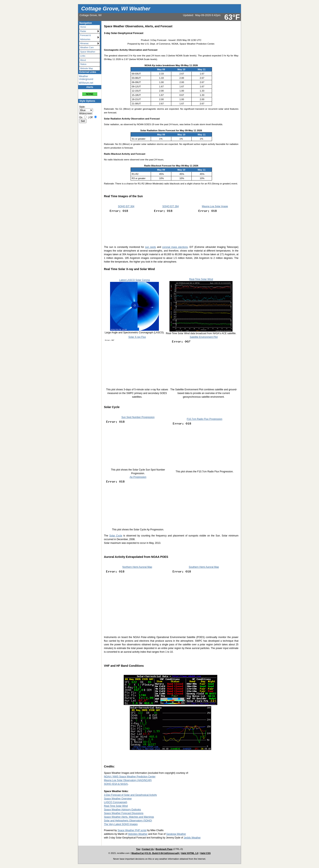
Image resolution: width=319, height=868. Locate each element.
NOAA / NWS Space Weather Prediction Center (130, 777)
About (83, 60)
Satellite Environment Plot (204, 337)
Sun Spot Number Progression (138, 417)
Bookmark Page (164, 849)
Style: (82, 107)
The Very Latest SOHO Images (121, 824)
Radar (83, 31)
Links (83, 56)
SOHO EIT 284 (170, 206)
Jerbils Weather (192, 838)
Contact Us (148, 849)
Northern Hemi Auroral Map (137, 567)
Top (138, 849)
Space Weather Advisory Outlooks (122, 810)
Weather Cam (87, 47)
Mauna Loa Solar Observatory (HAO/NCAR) (128, 780)
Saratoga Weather (176, 834)
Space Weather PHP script (132, 830)
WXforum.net (86, 83)
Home (83, 27)
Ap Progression (138, 477)
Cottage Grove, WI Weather (116, 9)
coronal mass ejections (175, 247)
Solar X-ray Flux (137, 337)
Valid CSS (205, 853)
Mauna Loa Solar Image (215, 206)
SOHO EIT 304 (126, 206)
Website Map (87, 68)
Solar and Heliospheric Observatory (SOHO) (128, 821)
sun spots (150, 247)
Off (91, 117)
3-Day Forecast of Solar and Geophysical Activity (130, 795)
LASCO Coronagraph (116, 802)
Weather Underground (86, 78)
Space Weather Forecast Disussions (124, 813)
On (81, 117)
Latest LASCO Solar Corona (135, 280)
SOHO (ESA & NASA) (116, 784)
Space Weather (88, 52)
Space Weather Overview (118, 799)
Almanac (84, 43)
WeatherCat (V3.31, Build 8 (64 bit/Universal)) (156, 853)
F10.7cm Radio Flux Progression (205, 419)
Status (83, 64)
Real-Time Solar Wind (201, 279)
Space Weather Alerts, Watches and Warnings (129, 817)
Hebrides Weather (138, 834)
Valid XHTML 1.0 (190, 853)
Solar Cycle (116, 536)
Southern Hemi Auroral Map (204, 567)
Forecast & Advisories (85, 37)
